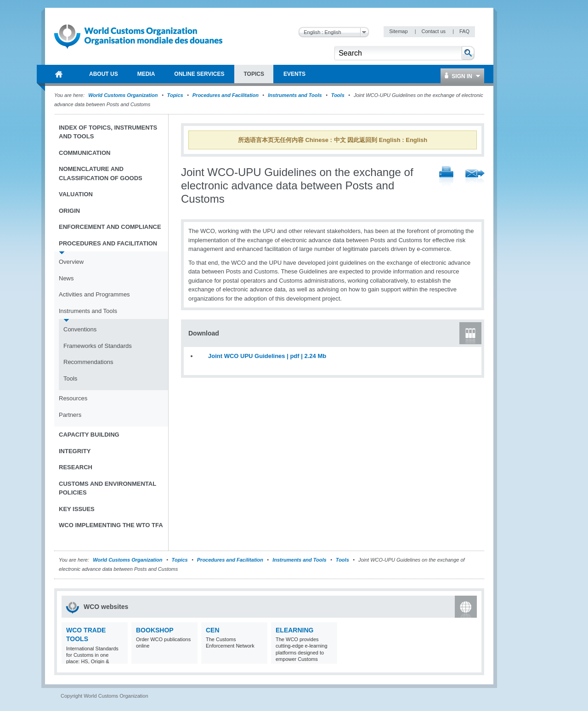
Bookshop (155, 630)
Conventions (80, 329)
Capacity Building (89, 435)
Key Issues (77, 509)
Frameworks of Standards (98, 346)
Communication (85, 153)
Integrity (75, 451)
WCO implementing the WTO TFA (111, 525)
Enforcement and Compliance (110, 227)
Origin (69, 211)
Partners (70, 415)
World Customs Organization (124, 95)
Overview (71, 262)
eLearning (294, 630)
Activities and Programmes (94, 294)
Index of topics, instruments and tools (108, 132)
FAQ (464, 31)
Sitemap (399, 31)
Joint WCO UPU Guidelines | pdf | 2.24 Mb (267, 356)
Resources (73, 398)
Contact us (434, 31)
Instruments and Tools (295, 95)
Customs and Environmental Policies (107, 488)
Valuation (76, 194)
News (66, 278)
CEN (213, 630)
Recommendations (88, 362)
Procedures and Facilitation (226, 95)
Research (76, 467)
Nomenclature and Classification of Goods (101, 173)
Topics (175, 95)
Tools (338, 95)
